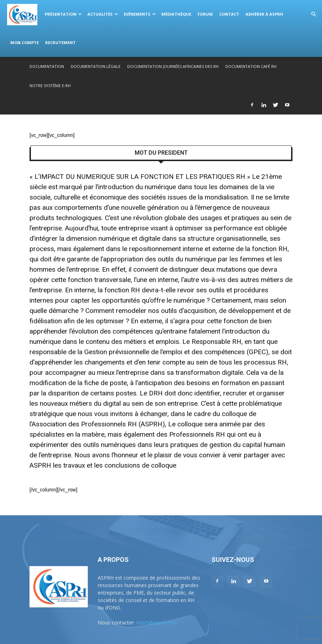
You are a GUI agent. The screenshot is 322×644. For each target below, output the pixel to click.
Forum (205, 14)
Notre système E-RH (50, 86)
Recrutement (60, 42)
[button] (313, 14)
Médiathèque (176, 14)
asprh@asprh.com (157, 622)
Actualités (103, 14)
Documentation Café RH (251, 66)
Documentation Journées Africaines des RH (173, 66)
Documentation (47, 66)
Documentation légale (96, 66)
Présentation (63, 14)
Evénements (140, 14)
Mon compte (25, 42)
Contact (229, 14)
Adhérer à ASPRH (264, 14)
